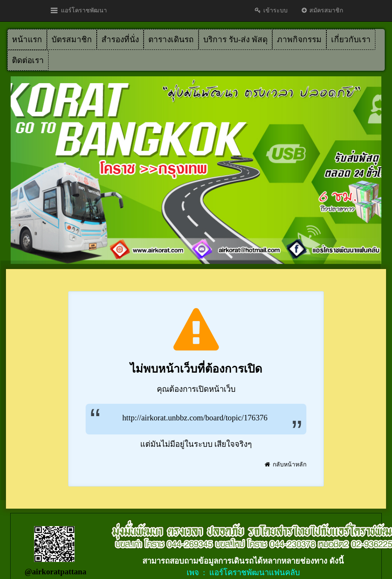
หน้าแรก (27, 39)
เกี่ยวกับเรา (351, 39)
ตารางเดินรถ (171, 39)
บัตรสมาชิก (72, 39)
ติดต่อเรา (28, 60)
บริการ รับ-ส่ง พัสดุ (235, 39)
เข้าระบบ (271, 10)
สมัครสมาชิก (322, 10)
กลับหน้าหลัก (285, 465)
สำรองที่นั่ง (120, 39)
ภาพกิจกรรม (299, 39)
